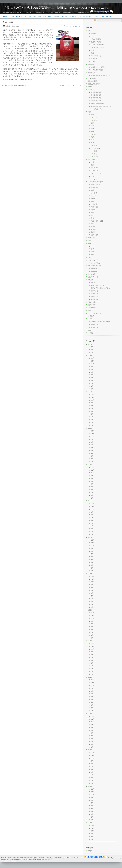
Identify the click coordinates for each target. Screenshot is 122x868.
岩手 (96, 145)
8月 (92, 369)
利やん (93, 282)
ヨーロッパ (95, 171)
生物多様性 (95, 187)
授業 (44, 16)
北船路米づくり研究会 (69, 16)
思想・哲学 (95, 207)
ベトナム (94, 179)
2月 (92, 350)
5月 (92, 378)
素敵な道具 (92, 302)
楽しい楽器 (92, 274)
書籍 (90, 241)
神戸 (96, 134)
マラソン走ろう (93, 260)
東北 (93, 143)
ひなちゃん (95, 324)
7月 (92, 372)
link (102, 16)
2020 (90, 537)
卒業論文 (56, 16)
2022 (90, 464)
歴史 (93, 224)
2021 (90, 501)
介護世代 (91, 316)
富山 (96, 154)
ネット (91, 257)
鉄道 (90, 310)
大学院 (93, 62)
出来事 (30, 80)
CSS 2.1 (14, 861)
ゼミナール (37, 16)
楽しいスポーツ (93, 277)
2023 (90, 428)
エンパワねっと (96, 56)
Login (90, 851)
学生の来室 (8, 22)
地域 (90, 112)
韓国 (93, 165)
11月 (93, 361)
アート (93, 246)
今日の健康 (92, 308)
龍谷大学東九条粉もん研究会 (101, 288)
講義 (93, 53)
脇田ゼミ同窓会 (99, 47)
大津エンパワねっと (85, 16)
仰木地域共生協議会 (98, 103)
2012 (90, 823)
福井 (96, 151)
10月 (93, 364)
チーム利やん (96, 263)
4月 (92, 380)
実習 (93, 50)
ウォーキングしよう (95, 266)
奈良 (93, 126)
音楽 (93, 249)
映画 (93, 254)
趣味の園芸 (92, 305)
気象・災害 (92, 238)
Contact (110, 16)
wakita (90, 319)
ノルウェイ (98, 173)
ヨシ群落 (94, 193)
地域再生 (94, 199)
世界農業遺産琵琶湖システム (101, 75)
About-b (28, 16)
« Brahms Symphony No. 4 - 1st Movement (14, 85)
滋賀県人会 (95, 296)
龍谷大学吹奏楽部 (94, 84)
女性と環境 (95, 204)
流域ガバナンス (96, 185)
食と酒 (91, 280)
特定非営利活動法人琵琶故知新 (101, 106)
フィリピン (95, 168)
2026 (90, 344)
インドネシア (96, 176)
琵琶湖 (93, 196)
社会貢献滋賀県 (96, 95)
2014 (90, 750)
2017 (90, 641)
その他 (91, 333)
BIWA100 (94, 271)
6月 (92, 375)
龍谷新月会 (95, 299)
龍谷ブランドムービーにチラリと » (71, 85)
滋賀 (93, 115)
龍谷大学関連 (93, 81)
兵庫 (93, 131)
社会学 (93, 229)
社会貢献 (91, 89)
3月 (92, 347)
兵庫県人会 (95, 294)
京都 (93, 123)
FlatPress (3, 859)
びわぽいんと (98, 109)
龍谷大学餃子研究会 (98, 285)
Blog (12, 16)
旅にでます (92, 159)
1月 (92, 353)
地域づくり (92, 73)
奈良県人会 (95, 291)
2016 (90, 677)
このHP (96, 16)
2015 (90, 714)
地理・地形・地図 (97, 221)
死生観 (93, 210)
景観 (93, 218)
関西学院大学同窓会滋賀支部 (101, 322)
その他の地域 (96, 148)
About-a (19, 16)
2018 (90, 610)
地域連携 (91, 64)
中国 (93, 162)
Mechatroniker (41, 859)
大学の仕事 (92, 78)
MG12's (9, 859)
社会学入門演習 (96, 42)
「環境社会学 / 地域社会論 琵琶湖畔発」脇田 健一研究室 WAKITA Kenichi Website (56, 8)
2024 (90, 392)
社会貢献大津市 (96, 92)
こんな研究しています (96, 182)
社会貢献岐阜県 (96, 98)
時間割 (93, 33)
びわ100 (94, 269)
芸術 (90, 243)
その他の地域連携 (97, 70)
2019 (90, 574)
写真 (93, 252)
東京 (93, 140)
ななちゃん (95, 327)
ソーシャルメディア (95, 313)
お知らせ (91, 330)
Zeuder (49, 859)
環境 (93, 201)
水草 (93, 190)
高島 (96, 120)
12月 (93, 358)
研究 (50, 16)
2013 (90, 786)
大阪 (93, 129)
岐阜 (93, 137)
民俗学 (93, 232)
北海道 (96, 157)
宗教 (93, 212)
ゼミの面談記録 (96, 39)
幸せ (93, 215)
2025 (90, 355)
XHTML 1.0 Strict (5, 861)
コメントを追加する (74, 26)
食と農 (93, 227)
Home (5, 16)
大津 (96, 117)
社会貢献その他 (96, 101)
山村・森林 (95, 235)
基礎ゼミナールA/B (97, 45)
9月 (92, 367)
